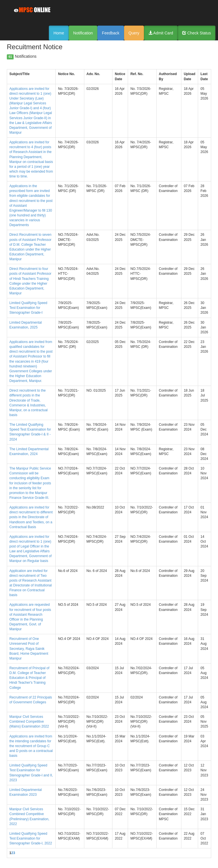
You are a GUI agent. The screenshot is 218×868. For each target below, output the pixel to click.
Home (59, 33)
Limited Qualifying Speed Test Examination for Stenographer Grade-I (28, 308)
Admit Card (161, 33)
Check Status (197, 33)
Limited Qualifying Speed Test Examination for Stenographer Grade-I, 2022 (31, 838)
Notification (83, 33)
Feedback (111, 33)
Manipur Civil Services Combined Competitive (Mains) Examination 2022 (29, 722)
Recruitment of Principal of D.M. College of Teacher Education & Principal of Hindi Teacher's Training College (29, 678)
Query (134, 33)
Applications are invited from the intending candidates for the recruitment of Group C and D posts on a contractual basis (31, 746)
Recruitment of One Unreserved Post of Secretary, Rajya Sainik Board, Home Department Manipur (29, 649)
